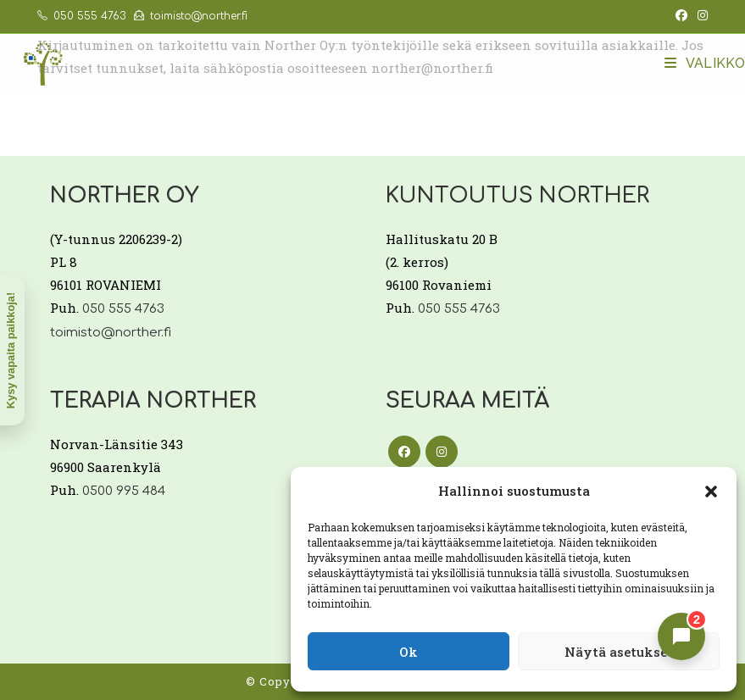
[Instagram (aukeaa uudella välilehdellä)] (700, 16)
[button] (711, 492)
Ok (409, 652)
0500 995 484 (124, 491)
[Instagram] (442, 452)
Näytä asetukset (619, 652)
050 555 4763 (81, 16)
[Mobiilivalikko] (705, 63)
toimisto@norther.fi (191, 16)
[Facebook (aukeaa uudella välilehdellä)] (681, 16)
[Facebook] (404, 452)
